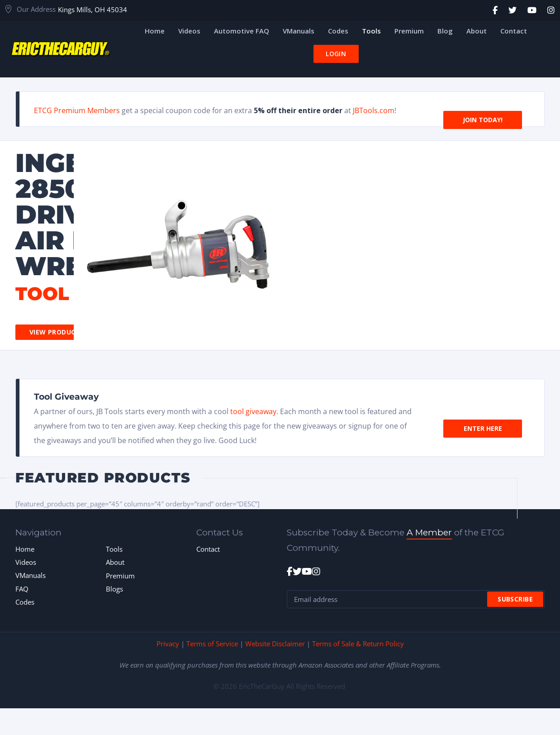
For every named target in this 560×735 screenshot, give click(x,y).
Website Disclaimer (275, 644)
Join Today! (483, 109)
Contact (208, 549)
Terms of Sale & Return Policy (358, 644)
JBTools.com (374, 110)
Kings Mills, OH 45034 (93, 10)
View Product (55, 332)
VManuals (31, 575)
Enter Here (483, 418)
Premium (120, 576)
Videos (26, 562)
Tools (114, 549)
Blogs (114, 589)
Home (25, 549)
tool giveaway (253, 411)
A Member (429, 532)
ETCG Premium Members (77, 110)
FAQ (22, 589)
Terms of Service (212, 644)
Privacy (168, 644)
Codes (25, 602)
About (115, 562)
